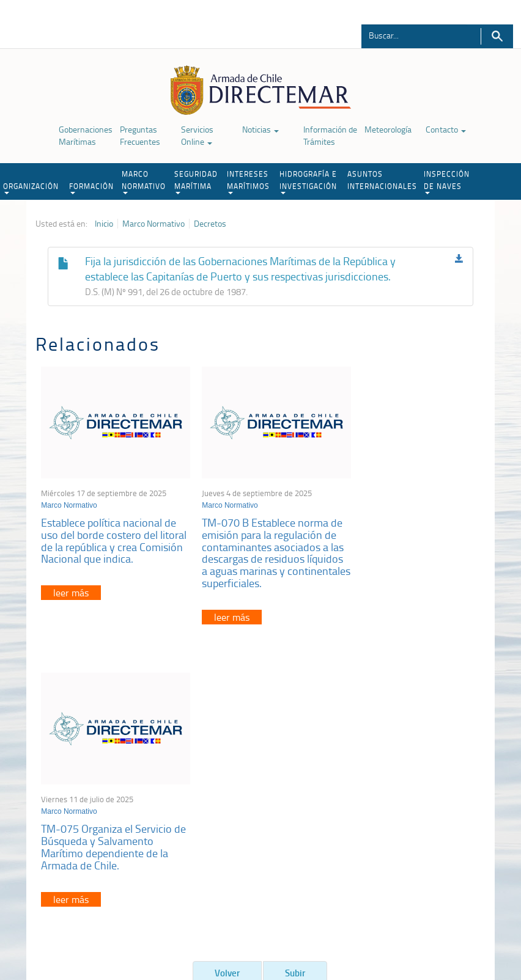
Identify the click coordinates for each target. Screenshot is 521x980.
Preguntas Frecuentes (140, 135)
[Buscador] (414, 35)
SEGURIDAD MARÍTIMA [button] (196, 181)
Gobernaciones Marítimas (86, 135)
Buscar (497, 36)
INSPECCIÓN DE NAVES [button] (447, 181)
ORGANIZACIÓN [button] (31, 188)
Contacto (446, 129)
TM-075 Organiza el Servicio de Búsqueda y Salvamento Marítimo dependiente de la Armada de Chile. (407, 532)
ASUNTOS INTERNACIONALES (382, 180)
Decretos (210, 224)
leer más (72, 596)
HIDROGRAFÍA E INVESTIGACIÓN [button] (308, 181)
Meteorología (388, 129)
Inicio (104, 224)
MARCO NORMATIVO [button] (144, 181)
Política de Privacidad (64, 917)
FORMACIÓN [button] (91, 188)
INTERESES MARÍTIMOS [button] (248, 181)
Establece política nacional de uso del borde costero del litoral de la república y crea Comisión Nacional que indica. (109, 538)
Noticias (260, 129)
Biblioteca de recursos (146, 917)
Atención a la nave (426, 768)
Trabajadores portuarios (435, 783)
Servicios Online (197, 135)
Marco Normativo (153, 224)
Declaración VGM (424, 798)
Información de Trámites (330, 135)
